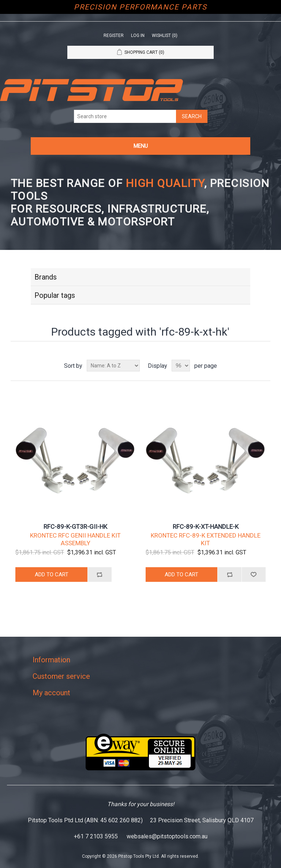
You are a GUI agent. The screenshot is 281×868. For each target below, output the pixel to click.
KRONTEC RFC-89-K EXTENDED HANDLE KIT (206, 539)
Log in (138, 35)
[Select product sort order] (113, 366)
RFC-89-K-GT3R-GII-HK (75, 527)
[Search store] (125, 116)
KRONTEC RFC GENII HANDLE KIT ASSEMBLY (75, 539)
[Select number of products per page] (181, 366)
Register (114, 35)
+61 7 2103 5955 (96, 836)
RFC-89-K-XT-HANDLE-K (206, 527)
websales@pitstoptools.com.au (167, 836)
